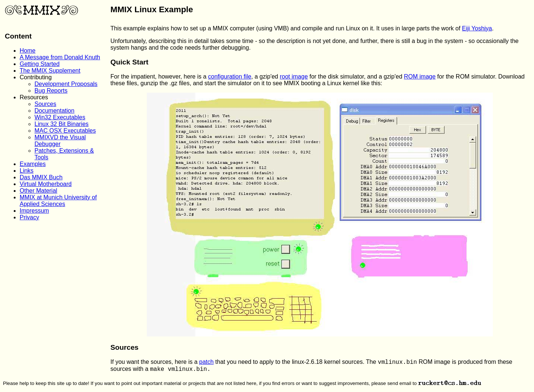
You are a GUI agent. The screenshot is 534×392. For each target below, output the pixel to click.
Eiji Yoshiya (477, 28)
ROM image (420, 77)
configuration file (230, 77)
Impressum (34, 211)
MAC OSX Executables (65, 131)
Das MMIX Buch (41, 177)
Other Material (38, 191)
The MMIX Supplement (50, 71)
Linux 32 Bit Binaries (62, 124)
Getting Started (40, 64)
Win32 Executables (60, 117)
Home (28, 51)
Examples (33, 164)
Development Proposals (66, 84)
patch (206, 362)
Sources (45, 104)
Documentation (55, 111)
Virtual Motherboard (46, 184)
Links (27, 171)
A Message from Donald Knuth (60, 57)
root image (294, 77)
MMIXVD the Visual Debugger (60, 141)
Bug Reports (51, 91)
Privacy (29, 217)
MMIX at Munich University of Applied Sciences (58, 201)
